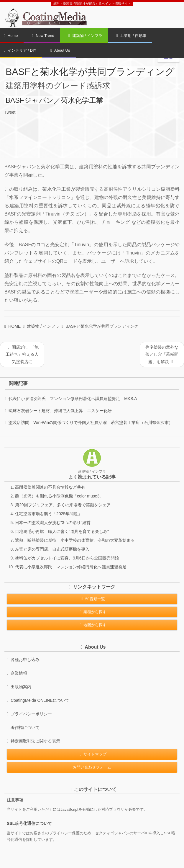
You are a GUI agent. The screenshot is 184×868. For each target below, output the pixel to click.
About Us (60, 50)
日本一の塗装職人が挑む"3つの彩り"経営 (53, 523)
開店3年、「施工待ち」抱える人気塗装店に (22, 354)
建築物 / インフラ (85, 36)
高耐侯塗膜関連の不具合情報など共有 (50, 487)
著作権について (23, 727)
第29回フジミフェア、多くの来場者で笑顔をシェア (63, 505)
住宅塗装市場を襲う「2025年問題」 (49, 514)
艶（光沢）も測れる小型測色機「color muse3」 (59, 496)
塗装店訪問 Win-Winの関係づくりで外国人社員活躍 (89, 422)
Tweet (10, 112)
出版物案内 (19, 687)
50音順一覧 (92, 599)
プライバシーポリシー (29, 714)
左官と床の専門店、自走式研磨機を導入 (52, 549)
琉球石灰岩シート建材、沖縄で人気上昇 (58, 411)
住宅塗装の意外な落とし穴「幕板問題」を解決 (162, 354)
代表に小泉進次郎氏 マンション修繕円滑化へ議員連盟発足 (71, 399)
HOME (13, 326)
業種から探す (92, 612)
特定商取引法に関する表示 (33, 741)
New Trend (43, 36)
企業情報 (17, 673)
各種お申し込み (23, 660)
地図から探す (92, 625)
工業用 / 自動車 (132, 36)
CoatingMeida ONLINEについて (38, 700)
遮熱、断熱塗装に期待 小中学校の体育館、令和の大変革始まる (75, 540)
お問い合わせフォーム (92, 767)
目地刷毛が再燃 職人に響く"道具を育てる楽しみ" (62, 531)
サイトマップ (92, 754)
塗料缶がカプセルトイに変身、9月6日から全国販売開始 (67, 558)
